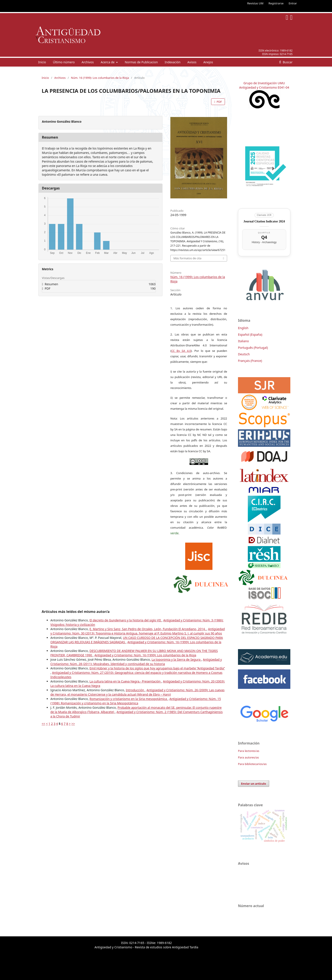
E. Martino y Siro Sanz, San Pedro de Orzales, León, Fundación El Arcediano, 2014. (148, 629)
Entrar (293, 3)
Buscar (287, 62)
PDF (219, 102)
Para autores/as (248, 757)
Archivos (88, 62)
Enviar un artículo (254, 784)
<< (43, 724)
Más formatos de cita (187, 258)
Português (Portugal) (253, 348)
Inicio (42, 62)
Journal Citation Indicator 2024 (264, 221)
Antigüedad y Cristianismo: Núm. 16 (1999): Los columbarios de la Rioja (145, 655)
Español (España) (250, 334)
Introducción (135, 690)
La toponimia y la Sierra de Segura (176, 659)
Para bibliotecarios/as (252, 764)
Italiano (243, 341)
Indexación (173, 62)
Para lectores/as (249, 751)
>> (73, 724)
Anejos (208, 62)
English (243, 328)
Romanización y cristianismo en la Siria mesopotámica (129, 699)
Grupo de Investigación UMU (264, 83)
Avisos (192, 62)
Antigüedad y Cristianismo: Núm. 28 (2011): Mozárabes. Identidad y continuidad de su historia (136, 662)
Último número (64, 62)
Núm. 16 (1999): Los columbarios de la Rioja (100, 78)
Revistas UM (255, 3)
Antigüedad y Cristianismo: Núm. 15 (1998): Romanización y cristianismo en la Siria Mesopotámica (136, 701)
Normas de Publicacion (141, 62)
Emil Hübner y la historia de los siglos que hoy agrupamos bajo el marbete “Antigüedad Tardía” (157, 668)
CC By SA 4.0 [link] (181, 351)
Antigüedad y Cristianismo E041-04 (264, 87)
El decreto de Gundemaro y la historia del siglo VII (126, 620)
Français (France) (250, 361)
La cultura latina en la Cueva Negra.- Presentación (125, 681)
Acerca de (108, 62)
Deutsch (244, 354)
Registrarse (276, 3)
